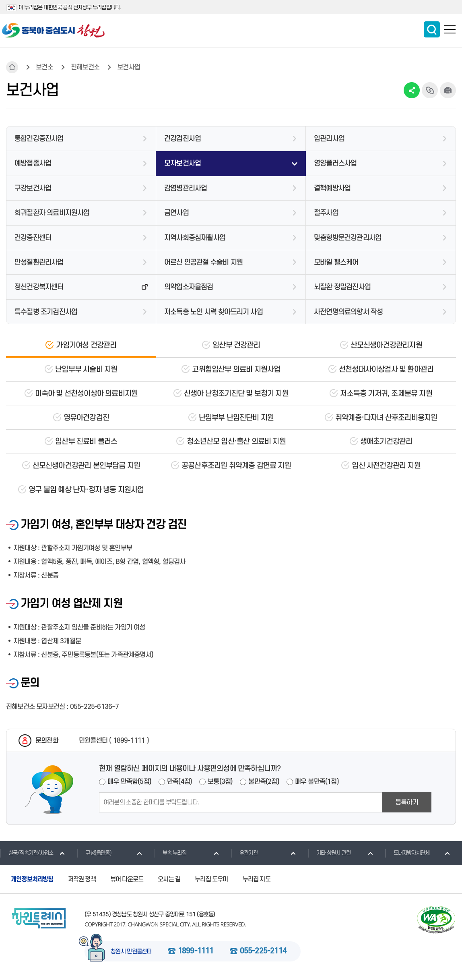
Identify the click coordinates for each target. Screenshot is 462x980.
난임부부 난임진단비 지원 (236, 418)
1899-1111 (196, 951)
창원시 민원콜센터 (131, 952)
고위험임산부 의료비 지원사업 (236, 370)
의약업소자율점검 (189, 287)
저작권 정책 (82, 879)
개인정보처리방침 (32, 879)
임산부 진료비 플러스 (86, 442)
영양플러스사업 (335, 163)
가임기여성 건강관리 (86, 345)
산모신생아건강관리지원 (386, 345)
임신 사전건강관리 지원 (386, 466)
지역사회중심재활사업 (195, 238)
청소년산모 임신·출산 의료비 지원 (236, 442)
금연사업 (176, 213)
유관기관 (244, 853)
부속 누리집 (170, 853)
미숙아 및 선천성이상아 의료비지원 (87, 394)
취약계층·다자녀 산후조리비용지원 (386, 418)
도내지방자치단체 (407, 853)
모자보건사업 (183, 163)
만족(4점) (179, 782)
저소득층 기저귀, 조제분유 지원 (386, 394)
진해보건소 (85, 67)
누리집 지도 (257, 879)
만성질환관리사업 (39, 262)
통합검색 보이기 (432, 29)
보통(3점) (220, 782)
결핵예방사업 (332, 188)
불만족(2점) (264, 782)
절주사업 (326, 213)
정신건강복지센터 (39, 287)
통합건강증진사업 (39, 139)
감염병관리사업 (186, 188)
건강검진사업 (183, 139)
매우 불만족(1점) (317, 782)
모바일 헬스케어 (336, 262)
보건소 (44, 67)
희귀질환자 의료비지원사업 (52, 213)
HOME (12, 67)
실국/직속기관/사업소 (27, 853)
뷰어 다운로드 (127, 879)
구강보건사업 (33, 188)
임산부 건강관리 (236, 345)
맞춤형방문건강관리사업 (348, 238)
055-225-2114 (263, 951)
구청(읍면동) (94, 853)
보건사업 (129, 67)
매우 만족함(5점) (129, 782)
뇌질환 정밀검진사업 (342, 287)
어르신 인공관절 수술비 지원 (203, 262)
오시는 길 (169, 879)
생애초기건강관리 (386, 442)
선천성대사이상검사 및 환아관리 (386, 370)
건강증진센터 (33, 238)
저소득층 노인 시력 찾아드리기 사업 (213, 312)
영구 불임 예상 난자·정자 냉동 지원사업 (86, 490)
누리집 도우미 (211, 879)
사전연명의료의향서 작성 (348, 312)
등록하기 (407, 802)
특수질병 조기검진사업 (46, 312)
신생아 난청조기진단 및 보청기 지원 (236, 394)
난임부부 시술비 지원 (86, 370)
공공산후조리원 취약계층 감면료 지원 (236, 466)
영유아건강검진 (86, 418)
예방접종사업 (33, 163)
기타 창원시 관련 (329, 853)
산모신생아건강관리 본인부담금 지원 (87, 466)
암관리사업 (329, 139)
